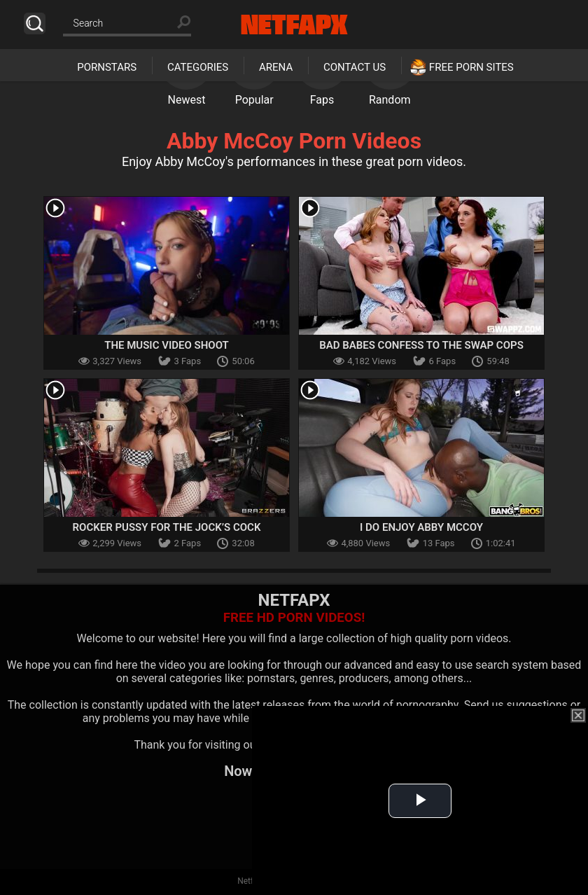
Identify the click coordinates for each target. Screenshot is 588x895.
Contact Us (355, 67)
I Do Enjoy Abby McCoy (421, 527)
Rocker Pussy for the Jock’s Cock (167, 527)
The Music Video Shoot (167, 345)
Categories (198, 67)
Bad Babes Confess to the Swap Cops (421, 345)
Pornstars (107, 67)
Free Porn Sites (471, 67)
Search (35, 23)
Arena (276, 67)
